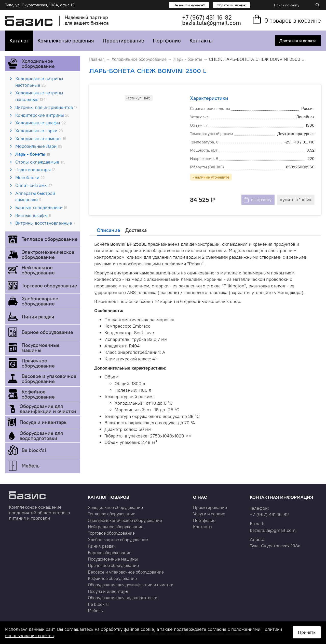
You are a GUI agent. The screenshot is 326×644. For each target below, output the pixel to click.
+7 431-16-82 (207, 17)
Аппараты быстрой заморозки (35, 196)
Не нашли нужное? (189, 5)
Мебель (31, 466)
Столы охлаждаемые (40, 162)
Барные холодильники (41, 207)
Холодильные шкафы (40, 123)
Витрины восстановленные (45, 223)
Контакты (201, 41)
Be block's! (34, 450)
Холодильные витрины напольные (39, 96)
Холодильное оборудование (38, 63)
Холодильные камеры (41, 138)
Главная (97, 59)
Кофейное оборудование (38, 394)
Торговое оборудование (49, 286)
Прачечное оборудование (38, 363)
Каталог (19, 41)
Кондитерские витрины (42, 115)
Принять (307, 632)
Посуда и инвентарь (43, 422)
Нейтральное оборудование (38, 270)
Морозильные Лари (39, 146)
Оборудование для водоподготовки (41, 436)
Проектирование (123, 41)
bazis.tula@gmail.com (212, 23)
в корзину (261, 200)
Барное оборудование (47, 332)
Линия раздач (38, 317)
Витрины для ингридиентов (46, 107)
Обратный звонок (231, 5)
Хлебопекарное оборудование (40, 301)
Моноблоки (30, 177)
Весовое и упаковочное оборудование (49, 379)
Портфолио (167, 41)
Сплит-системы (34, 185)
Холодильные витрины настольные (39, 82)
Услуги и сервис (209, 514)
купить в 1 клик (296, 200)
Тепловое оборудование (50, 239)
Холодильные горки (39, 131)
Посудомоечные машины (41, 348)
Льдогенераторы (35, 170)
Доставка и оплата (298, 41)
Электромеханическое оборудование (48, 254)
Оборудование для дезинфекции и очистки (48, 409)
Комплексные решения (66, 41)
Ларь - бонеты (33, 154)
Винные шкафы (33, 215)
